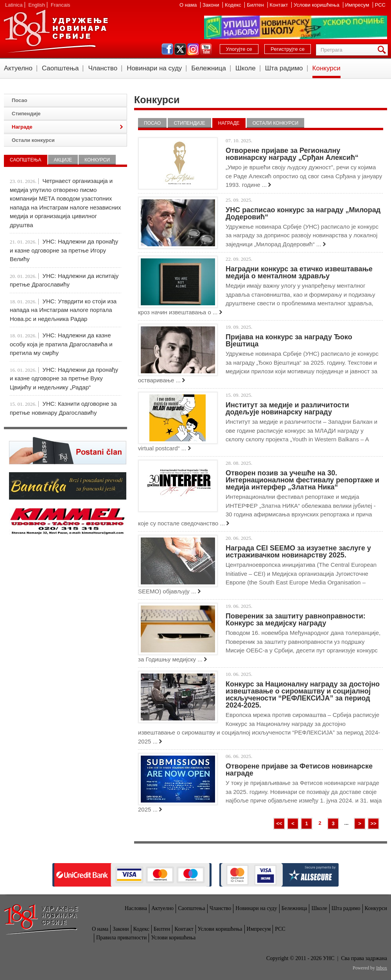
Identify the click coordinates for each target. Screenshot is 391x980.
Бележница (209, 68)
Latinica (14, 5)
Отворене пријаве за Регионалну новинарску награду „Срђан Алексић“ (292, 154)
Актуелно (18, 68)
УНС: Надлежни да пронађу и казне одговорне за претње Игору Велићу (64, 250)
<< (279, 823)
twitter (180, 49)
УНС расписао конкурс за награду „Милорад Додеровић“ (303, 213)
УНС (56, 31)
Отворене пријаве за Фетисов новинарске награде (299, 770)
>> (373, 823)
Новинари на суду (154, 68)
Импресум (358, 5)
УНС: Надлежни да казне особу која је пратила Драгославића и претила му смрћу (61, 344)
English (37, 5)
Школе (246, 68)
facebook (167, 49)
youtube (206, 49)
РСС (380, 5)
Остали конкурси (275, 123)
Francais (61, 5)
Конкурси (326, 68)
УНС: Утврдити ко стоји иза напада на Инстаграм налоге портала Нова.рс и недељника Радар (63, 310)
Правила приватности (121, 938)
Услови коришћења (317, 5)
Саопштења (60, 68)
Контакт (280, 5)
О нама (189, 5)
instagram (193, 49)
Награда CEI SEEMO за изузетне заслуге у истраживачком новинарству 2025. (298, 552)
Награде (229, 123)
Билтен (256, 5)
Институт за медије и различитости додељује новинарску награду (287, 408)
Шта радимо (284, 68)
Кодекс (234, 5)
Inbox (382, 968)
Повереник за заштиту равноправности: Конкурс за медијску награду (296, 620)
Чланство (103, 68)
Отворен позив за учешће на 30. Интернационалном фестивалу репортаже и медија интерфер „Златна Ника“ (302, 480)
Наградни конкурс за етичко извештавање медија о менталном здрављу (299, 272)
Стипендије (189, 123)
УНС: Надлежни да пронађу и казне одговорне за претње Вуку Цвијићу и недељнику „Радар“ (64, 378)
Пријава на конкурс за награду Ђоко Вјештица (289, 340)
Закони (212, 5)
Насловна (136, 908)
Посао (152, 123)
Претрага (383, 50)
